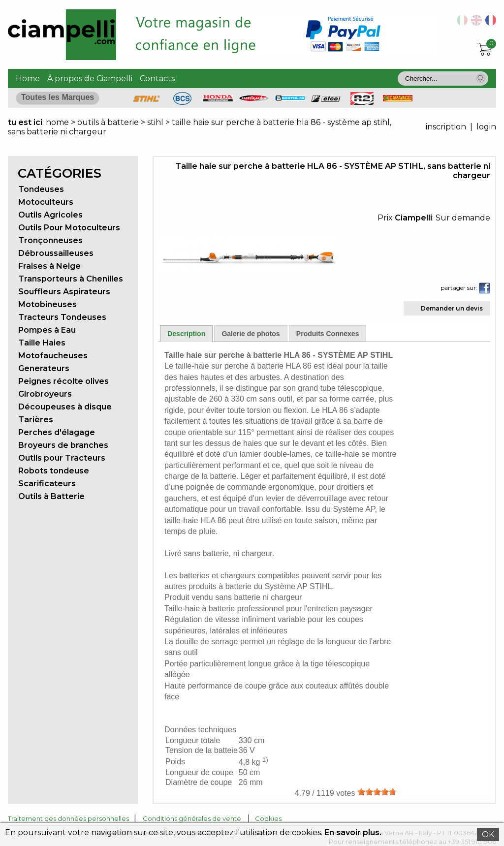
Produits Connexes (328, 334)
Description (186, 334)
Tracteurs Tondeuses (62, 317)
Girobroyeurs (45, 394)
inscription (446, 127)
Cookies (268, 818)
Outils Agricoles (50, 215)
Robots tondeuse (54, 471)
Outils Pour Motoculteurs (69, 228)
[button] (481, 78)
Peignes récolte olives (63, 381)
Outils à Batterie (51, 496)
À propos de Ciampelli (90, 78)
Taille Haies (42, 343)
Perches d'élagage (57, 432)
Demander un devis (452, 308)
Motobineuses (47, 304)
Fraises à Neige (49, 266)
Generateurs (44, 368)
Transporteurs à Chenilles (71, 279)
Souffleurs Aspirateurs (64, 292)
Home (28, 78)
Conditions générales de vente (192, 818)
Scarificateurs (47, 484)
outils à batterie (108, 122)
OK (488, 834)
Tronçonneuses (50, 240)
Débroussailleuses (56, 253)
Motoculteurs (46, 202)
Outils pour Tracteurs (62, 458)
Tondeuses (41, 189)
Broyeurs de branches (63, 445)
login (486, 127)
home (57, 122)
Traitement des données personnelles (68, 818)
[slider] (377, 792)
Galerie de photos (251, 334)
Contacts (157, 78)
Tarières (36, 420)
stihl (155, 122)
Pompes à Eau (47, 330)
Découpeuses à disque (65, 407)
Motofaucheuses (53, 356)
